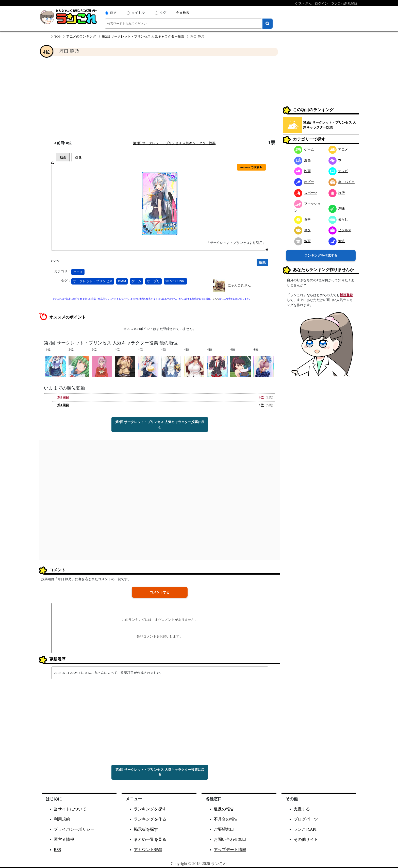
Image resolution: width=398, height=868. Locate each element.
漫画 (302, 160)
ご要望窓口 (224, 829)
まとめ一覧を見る (150, 839)
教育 (302, 241)
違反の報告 (224, 809)
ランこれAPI (305, 829)
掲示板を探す (146, 829)
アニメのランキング (81, 36)
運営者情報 (64, 839)
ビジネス (340, 230)
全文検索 (183, 13)
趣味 (337, 208)
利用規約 (62, 819)
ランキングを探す (150, 809)
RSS (57, 850)
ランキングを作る (150, 819)
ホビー (304, 182)
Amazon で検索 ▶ (251, 167)
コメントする (160, 592)
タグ (163, 13)
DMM (122, 281)
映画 (302, 171)
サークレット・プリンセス (93, 281)
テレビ (338, 171)
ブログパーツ (306, 819)
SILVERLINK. (176, 281)
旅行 (337, 193)
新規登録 (346, 295)
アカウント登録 (148, 850)
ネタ (302, 230)
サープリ (153, 281)
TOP (57, 36)
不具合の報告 (226, 819)
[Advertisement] (160, 98)
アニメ (78, 272)
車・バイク (342, 182)
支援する (302, 809)
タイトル (138, 13)
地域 (337, 241)
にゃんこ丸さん (239, 285)
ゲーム (136, 281)
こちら (216, 299)
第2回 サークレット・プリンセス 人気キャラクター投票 (143, 36)
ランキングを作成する (321, 255)
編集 (262, 262)
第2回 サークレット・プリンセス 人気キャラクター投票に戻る (160, 424)
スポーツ (306, 193)
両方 (113, 13)
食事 (302, 219)
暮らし (338, 219)
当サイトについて (70, 809)
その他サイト (306, 839)
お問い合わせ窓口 (230, 839)
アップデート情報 (230, 850)
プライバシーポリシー (74, 829)
